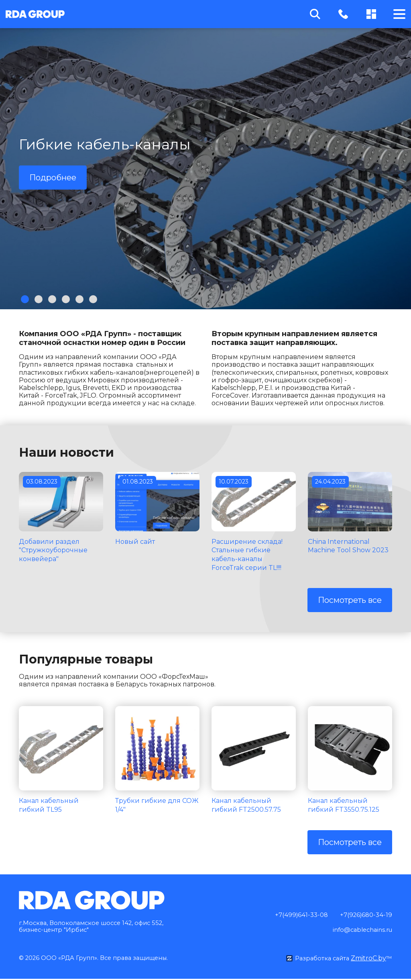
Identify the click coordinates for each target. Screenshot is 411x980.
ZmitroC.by (368, 959)
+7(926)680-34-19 (364, 916)
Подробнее (53, 178)
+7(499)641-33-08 (297, 916)
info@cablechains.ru (359, 931)
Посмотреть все (350, 600)
